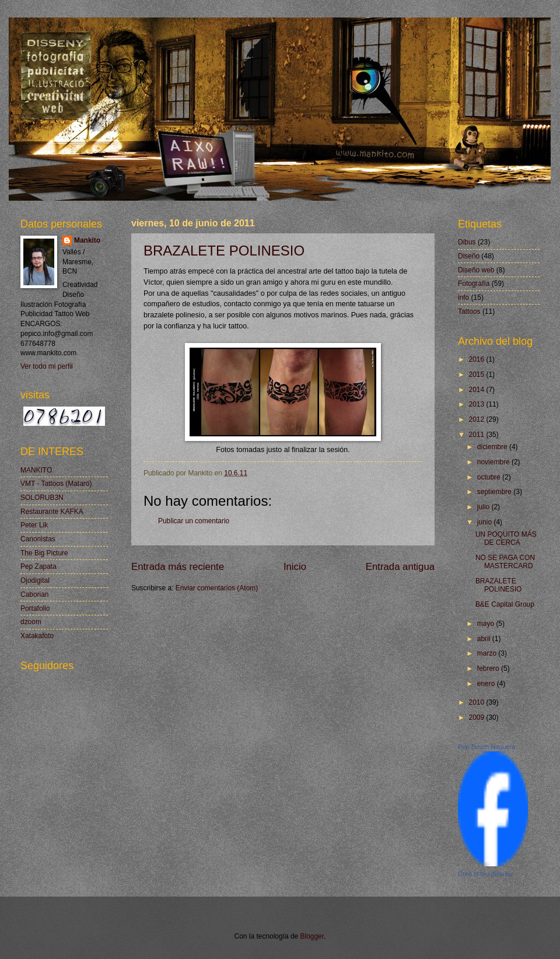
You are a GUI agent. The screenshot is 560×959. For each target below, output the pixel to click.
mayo (487, 624)
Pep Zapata (38, 566)
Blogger (312, 936)
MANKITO (36, 470)
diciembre (493, 447)
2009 (477, 717)
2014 (477, 390)
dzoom (31, 622)
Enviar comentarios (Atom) (217, 588)
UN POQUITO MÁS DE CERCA (506, 538)
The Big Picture (44, 553)
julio (484, 507)
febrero (489, 668)
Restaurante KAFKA (52, 512)
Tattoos (469, 311)
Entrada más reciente (178, 567)
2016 (477, 359)
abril (485, 639)
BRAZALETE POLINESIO (224, 251)
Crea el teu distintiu (485, 874)
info (463, 297)
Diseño (469, 256)
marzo (488, 653)
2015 (477, 374)
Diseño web (476, 270)
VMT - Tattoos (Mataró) (56, 484)
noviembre (494, 462)
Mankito (87, 240)
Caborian (35, 594)
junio (486, 522)
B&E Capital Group (505, 604)
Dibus (467, 242)
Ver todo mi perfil (47, 366)
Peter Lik (34, 525)
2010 (477, 702)
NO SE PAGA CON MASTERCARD (505, 562)
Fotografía (474, 283)
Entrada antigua (400, 567)
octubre (490, 477)
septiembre (495, 492)
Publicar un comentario (194, 521)
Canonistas (38, 539)
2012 (477, 419)
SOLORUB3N (42, 498)
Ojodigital (35, 580)
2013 (477, 404)
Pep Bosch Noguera (487, 747)
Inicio (295, 567)
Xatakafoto (37, 636)
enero (487, 684)
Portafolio (35, 608)
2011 (477, 435)
